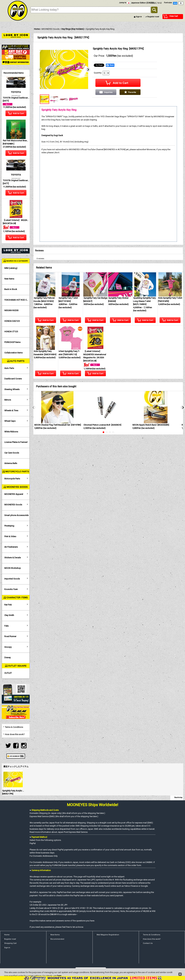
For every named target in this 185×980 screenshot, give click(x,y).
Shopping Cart (10, 943)
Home (7, 935)
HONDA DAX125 (12, 321)
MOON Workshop (13, 568)
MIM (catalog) (11, 268)
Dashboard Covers (13, 379)
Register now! (153, 17)
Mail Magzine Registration (108, 935)
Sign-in (139, 17)
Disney (7, 658)
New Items (9, 279)
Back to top (178, 797)
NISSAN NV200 (11, 310)
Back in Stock (11, 289)
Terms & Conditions (14, 727)
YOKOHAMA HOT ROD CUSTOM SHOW (17, 300)
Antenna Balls (11, 463)
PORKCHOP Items (12, 342)
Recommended (57, 939)
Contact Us (148, 943)
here (59, 976)
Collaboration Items (13, 353)
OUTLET (8, 673)
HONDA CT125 (11, 332)
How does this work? (15, 734)
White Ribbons (11, 432)
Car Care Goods (12, 453)
